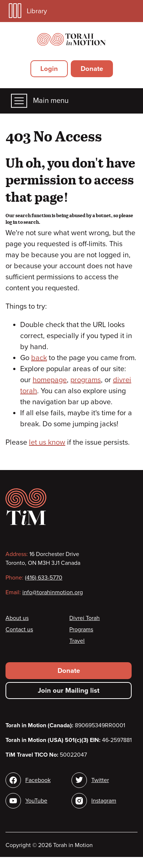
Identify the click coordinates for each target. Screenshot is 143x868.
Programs (81, 630)
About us (17, 618)
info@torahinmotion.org (53, 592)
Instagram (104, 801)
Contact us (19, 630)
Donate (92, 69)
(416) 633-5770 (44, 578)
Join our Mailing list (69, 691)
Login (49, 69)
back (39, 358)
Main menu (40, 101)
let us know (47, 442)
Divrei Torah (85, 618)
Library (28, 11)
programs (86, 380)
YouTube (36, 801)
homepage (50, 380)
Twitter (100, 780)
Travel (77, 641)
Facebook (38, 780)
